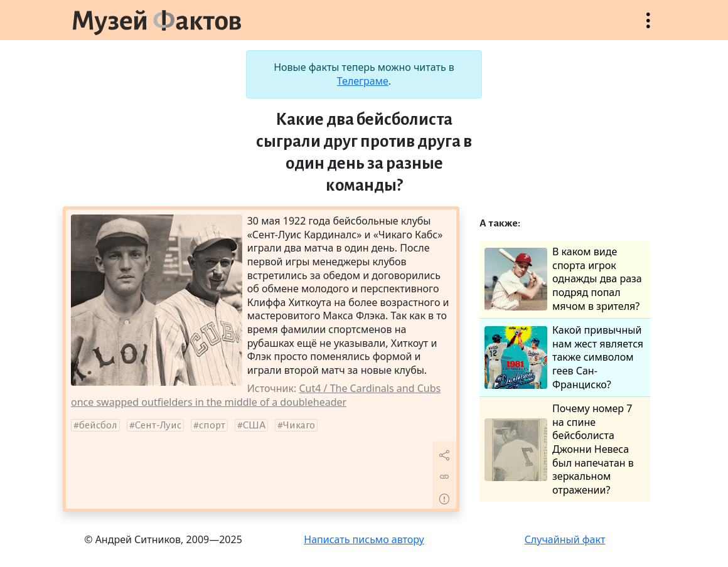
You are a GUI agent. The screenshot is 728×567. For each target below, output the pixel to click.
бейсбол (98, 425)
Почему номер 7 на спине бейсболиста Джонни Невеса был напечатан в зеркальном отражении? (559, 449)
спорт (212, 425)
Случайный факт (565, 539)
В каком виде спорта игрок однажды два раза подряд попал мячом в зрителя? (563, 279)
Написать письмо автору (364, 539)
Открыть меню (648, 27)
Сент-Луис (158, 425)
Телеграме (363, 81)
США (254, 425)
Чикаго (299, 425)
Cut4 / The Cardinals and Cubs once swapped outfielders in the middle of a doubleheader (256, 395)
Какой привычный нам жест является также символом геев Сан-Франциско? (564, 357)
